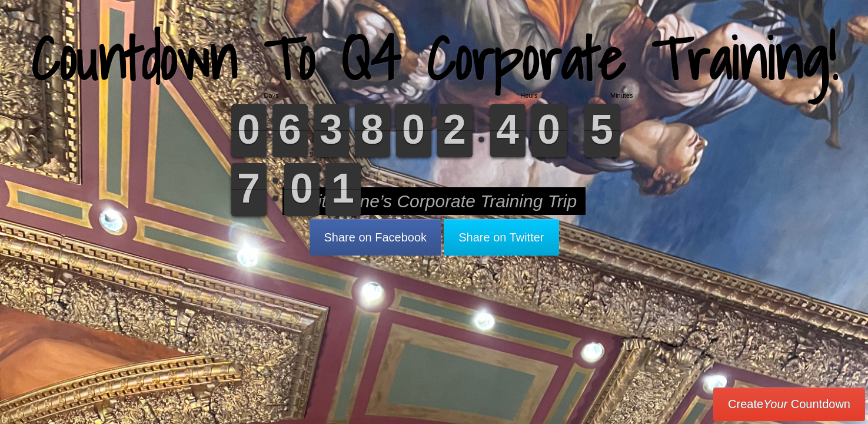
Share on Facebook (376, 237)
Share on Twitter (501, 237)
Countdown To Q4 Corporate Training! (434, 59)
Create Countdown (789, 404)
